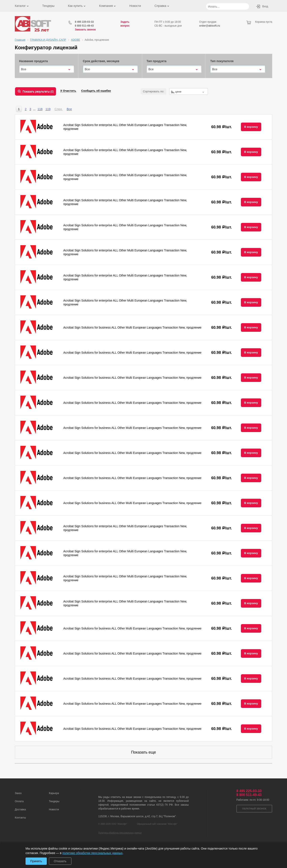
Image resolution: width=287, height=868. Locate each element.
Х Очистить (68, 91)
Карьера (54, 793)
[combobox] (47, 69)
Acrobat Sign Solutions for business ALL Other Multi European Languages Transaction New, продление (132, 327)
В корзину (251, 127)
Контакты (20, 818)
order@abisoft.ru (210, 26)
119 (48, 109)
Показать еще (143, 752)
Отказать (60, 861)
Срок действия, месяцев (101, 61)
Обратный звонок (254, 809)
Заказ (18, 793)
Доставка (20, 809)
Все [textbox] (24, 69)
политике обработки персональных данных (93, 853)
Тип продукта (156, 61)
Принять (36, 861)
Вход (265, 6)
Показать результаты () (38, 91)
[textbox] (189, 92)
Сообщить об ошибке (96, 91)
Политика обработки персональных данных (120, 833)
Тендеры (48, 6)
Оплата (19, 801)
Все (69, 109)
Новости (135, 6)
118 (40, 109)
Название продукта (33, 61)
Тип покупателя (222, 61)
